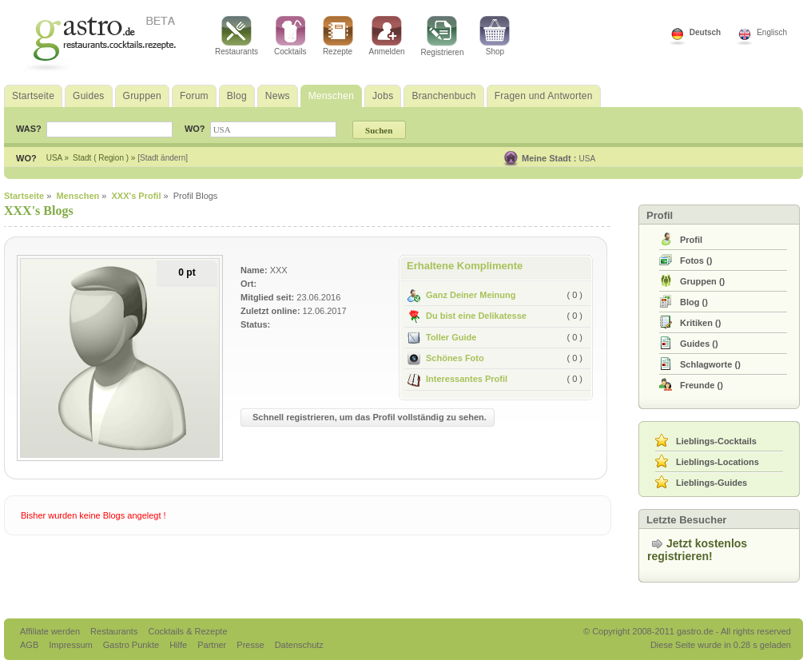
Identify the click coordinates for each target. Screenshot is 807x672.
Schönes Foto (446, 358)
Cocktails (290, 36)
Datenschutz (299, 645)
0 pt (187, 272)
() (696, 260)
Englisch (772, 32)
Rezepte (338, 36)
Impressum (72, 645)
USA (588, 159)
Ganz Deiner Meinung (461, 295)
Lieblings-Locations (718, 462)
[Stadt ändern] (163, 158)
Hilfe (179, 645)
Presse (250, 645)
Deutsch (705, 32)
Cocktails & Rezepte (187, 631)
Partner (213, 645)
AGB (30, 645)
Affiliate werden (51, 631)
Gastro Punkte (132, 645)
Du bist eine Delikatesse (467, 316)
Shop (495, 36)
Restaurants (237, 36)
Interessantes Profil (457, 379)
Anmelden (387, 36)
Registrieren (443, 36)
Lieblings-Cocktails (716, 441)
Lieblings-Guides (712, 483)
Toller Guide (442, 337)
